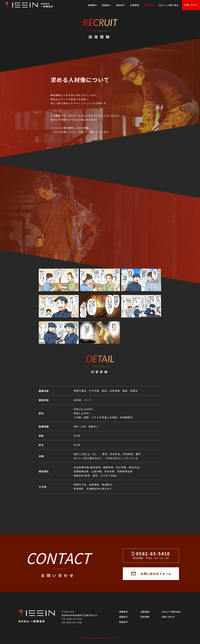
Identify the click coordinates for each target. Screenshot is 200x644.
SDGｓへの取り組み (169, 5)
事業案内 (92, 5)
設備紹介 (106, 5)
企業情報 (135, 5)
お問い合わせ (191, 5)
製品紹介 (121, 5)
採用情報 (149, 5)
